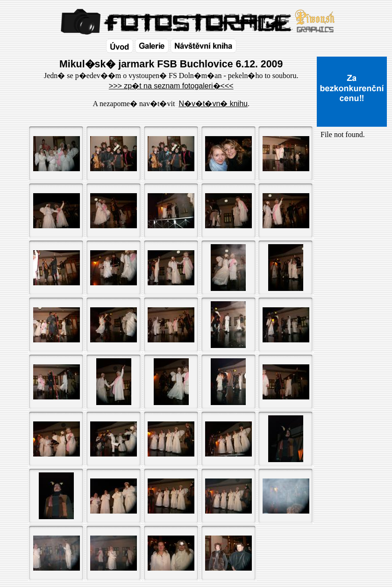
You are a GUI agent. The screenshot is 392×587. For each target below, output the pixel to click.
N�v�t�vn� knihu (213, 104)
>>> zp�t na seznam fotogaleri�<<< (171, 86)
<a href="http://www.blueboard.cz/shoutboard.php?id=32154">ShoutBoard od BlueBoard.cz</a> (352, 239)
